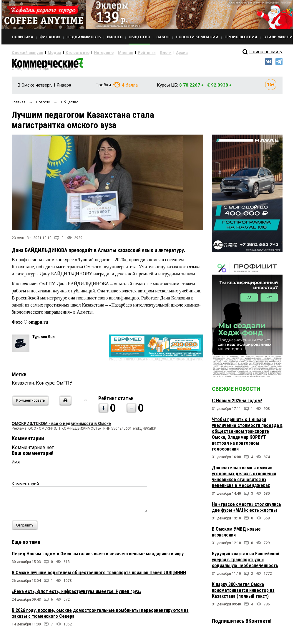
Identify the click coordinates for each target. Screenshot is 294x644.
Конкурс (45, 385)
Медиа (48, 52)
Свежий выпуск (25, 52)
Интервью (91, 52)
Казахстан (23, 385)
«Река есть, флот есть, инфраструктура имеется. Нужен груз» (77, 594)
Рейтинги (129, 52)
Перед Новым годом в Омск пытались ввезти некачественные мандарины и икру (98, 556)
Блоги (146, 52)
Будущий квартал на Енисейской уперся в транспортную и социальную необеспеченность (246, 562)
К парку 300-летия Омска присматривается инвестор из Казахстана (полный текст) (243, 593)
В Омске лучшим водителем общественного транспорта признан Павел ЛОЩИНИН (99, 575)
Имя (16, 464)
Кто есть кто (69, 52)
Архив (160, 52)
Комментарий (25, 486)
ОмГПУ (64, 385)
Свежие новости (236, 391)
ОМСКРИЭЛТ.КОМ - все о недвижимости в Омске (61, 426)
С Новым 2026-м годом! (237, 403)
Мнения (111, 52)
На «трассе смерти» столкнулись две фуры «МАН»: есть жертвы (246, 510)
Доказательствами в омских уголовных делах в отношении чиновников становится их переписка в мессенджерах (244, 479)
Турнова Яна (44, 339)
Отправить (26, 528)
